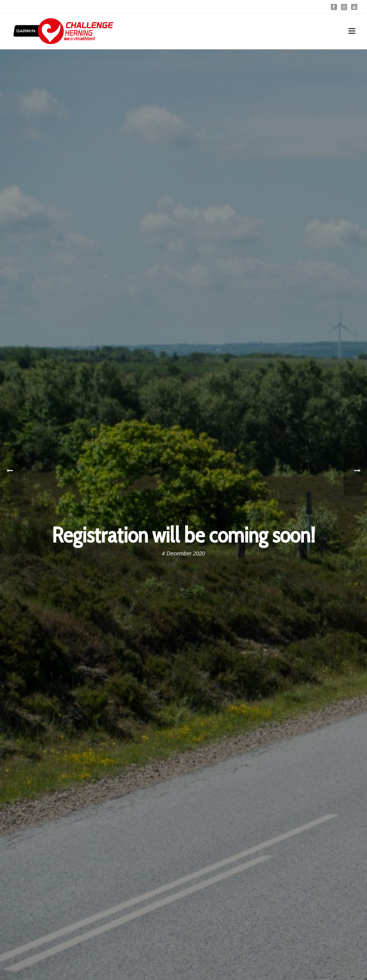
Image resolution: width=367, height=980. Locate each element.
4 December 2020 (183, 553)
